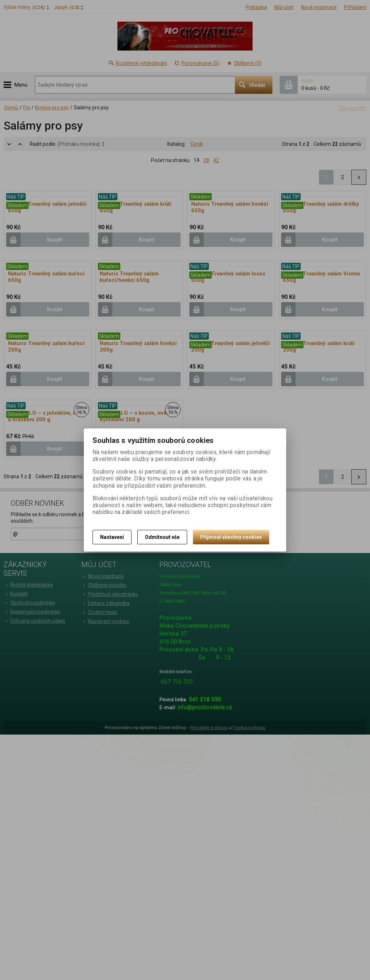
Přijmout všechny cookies (231, 537)
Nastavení (112, 537)
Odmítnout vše (162, 537)
